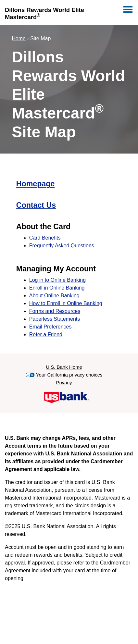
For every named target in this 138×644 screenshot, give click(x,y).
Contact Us (36, 205)
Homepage (36, 184)
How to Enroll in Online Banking (66, 303)
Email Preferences (50, 327)
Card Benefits (45, 238)
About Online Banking (54, 296)
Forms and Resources (55, 311)
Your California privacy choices (69, 375)
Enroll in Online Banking (57, 288)
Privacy (64, 383)
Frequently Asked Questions (62, 246)
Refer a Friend (46, 334)
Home (19, 38)
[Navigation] (127, 8)
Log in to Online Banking (57, 280)
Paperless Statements (55, 319)
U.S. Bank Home (64, 367)
